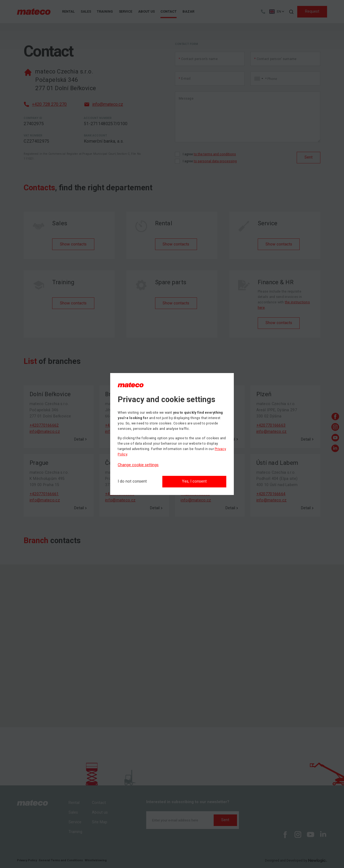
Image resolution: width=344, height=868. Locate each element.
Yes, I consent (194, 481)
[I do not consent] (132, 482)
